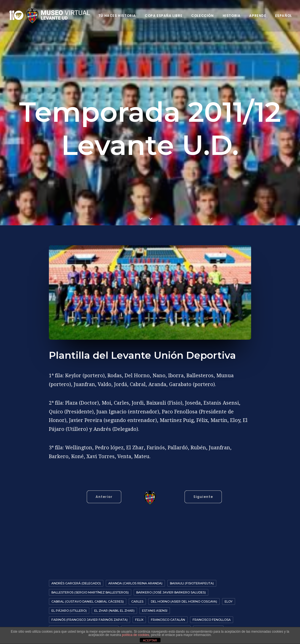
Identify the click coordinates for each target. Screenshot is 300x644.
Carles (137, 601)
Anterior (104, 497)
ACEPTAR (150, 640)
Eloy (229, 601)
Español (284, 16)
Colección (202, 16)
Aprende (258, 16)
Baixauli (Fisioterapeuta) (192, 583)
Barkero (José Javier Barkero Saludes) (171, 592)
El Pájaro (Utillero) (69, 611)
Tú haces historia (117, 16)
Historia (232, 16)
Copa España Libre (164, 16)
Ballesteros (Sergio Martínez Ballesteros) (90, 592)
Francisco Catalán (168, 620)
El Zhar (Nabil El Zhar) (114, 611)
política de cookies (135, 635)
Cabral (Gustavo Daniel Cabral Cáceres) (88, 601)
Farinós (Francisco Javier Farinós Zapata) (90, 620)
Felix (139, 620)
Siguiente (203, 497)
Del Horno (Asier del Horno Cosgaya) (184, 601)
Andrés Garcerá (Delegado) (76, 583)
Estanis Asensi (155, 611)
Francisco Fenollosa (212, 620)
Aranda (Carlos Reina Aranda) (135, 583)
